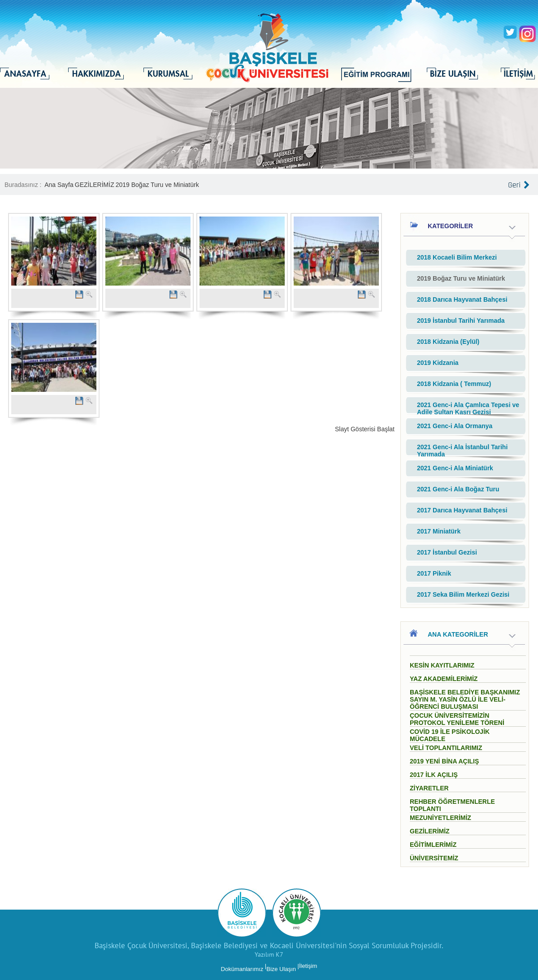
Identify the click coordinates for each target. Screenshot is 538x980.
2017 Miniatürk (439, 531)
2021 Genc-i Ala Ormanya (455, 426)
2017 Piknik (434, 573)
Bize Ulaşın (281, 969)
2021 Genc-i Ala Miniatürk (455, 468)
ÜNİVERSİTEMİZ (434, 858)
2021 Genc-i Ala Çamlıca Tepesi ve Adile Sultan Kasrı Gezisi (468, 408)
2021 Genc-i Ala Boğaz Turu (458, 489)
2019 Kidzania (438, 363)
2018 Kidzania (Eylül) (448, 342)
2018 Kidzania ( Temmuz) (454, 384)
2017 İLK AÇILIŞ (434, 775)
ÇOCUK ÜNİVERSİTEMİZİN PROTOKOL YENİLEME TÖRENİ (457, 719)
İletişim (308, 966)
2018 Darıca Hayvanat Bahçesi (462, 299)
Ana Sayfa (59, 185)
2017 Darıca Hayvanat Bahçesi (462, 510)
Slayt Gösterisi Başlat (365, 429)
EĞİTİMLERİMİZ (433, 845)
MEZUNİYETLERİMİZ (440, 818)
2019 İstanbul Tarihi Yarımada (461, 321)
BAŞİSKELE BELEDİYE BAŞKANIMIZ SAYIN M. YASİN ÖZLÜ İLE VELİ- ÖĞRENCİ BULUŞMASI (465, 699)
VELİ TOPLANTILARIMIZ (446, 748)
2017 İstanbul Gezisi (447, 552)
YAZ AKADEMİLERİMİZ (444, 679)
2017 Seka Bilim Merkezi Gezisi (463, 594)
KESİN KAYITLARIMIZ (442, 665)
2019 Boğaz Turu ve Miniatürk (157, 185)
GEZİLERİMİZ (95, 185)
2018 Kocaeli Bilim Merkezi (457, 257)
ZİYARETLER (429, 788)
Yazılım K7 (269, 954)
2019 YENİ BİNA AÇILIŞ (444, 761)
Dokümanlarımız (242, 969)
